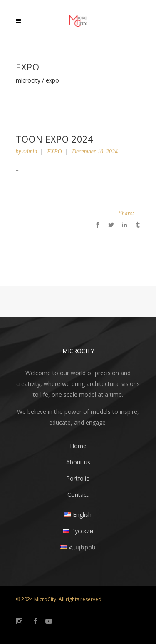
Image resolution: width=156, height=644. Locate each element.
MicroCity (28, 80)
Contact (78, 495)
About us (78, 462)
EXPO (54, 152)
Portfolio (78, 478)
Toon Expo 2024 (54, 139)
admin (30, 152)
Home (78, 446)
